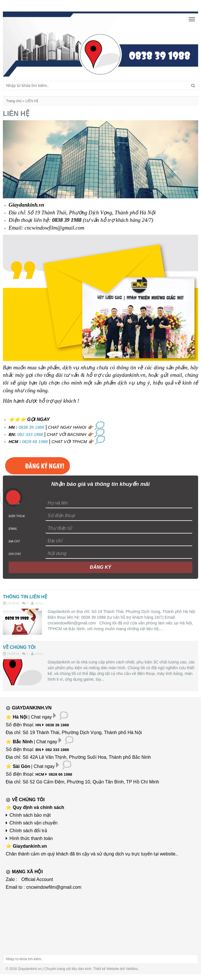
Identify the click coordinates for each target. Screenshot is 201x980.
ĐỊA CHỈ (15, 541)
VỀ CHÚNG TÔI (19, 647)
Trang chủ (14, 101)
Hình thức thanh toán (31, 838)
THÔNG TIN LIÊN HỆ (25, 597)
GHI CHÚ (16, 554)
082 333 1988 (30, 434)
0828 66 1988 (35, 442)
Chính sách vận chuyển (33, 823)
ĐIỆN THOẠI (18, 516)
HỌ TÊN (15, 503)
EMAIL (13, 529)
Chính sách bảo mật (30, 815)
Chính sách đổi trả (28, 831)
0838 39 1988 (31, 427)
